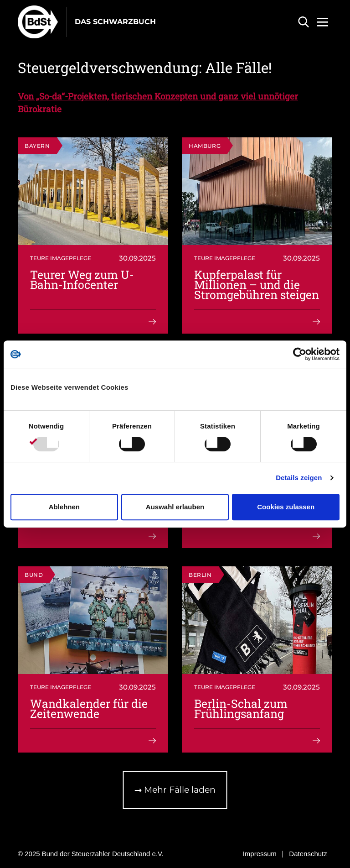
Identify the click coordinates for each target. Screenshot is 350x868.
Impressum (260, 854)
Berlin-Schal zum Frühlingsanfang (241, 709)
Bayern (37, 146)
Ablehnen (64, 507)
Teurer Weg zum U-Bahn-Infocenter (82, 280)
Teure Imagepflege (61, 258)
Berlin (200, 575)
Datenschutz (308, 854)
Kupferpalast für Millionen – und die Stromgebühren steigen (257, 285)
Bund (34, 575)
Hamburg (205, 146)
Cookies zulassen (286, 507)
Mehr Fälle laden (175, 790)
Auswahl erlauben (175, 507)
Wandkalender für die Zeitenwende (89, 709)
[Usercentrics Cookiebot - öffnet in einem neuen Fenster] (300, 354)
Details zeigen (299, 478)
